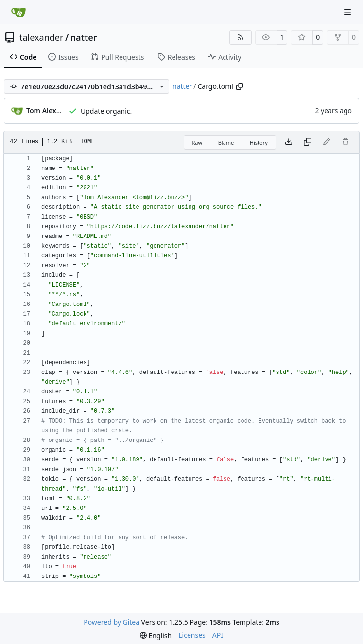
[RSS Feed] (241, 37)
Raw (197, 143)
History (259, 143)
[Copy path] (240, 86)
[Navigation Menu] (348, 12)
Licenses (192, 635)
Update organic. (106, 111)
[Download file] (289, 142)
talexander (41, 37)
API (218, 635)
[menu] (156, 636)
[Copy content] (308, 142)
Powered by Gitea (112, 622)
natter (84, 37)
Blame (226, 143)
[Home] (18, 12)
